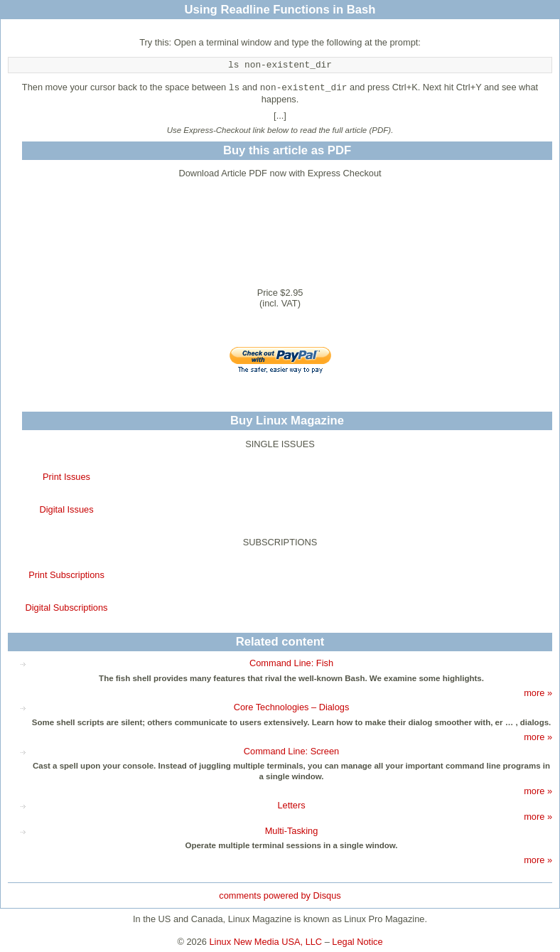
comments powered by (280, 895)
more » (538, 693)
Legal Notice (357, 942)
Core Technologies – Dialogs (292, 707)
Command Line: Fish (291, 663)
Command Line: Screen (291, 751)
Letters (291, 805)
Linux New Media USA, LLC (266, 942)
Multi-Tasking (292, 831)
